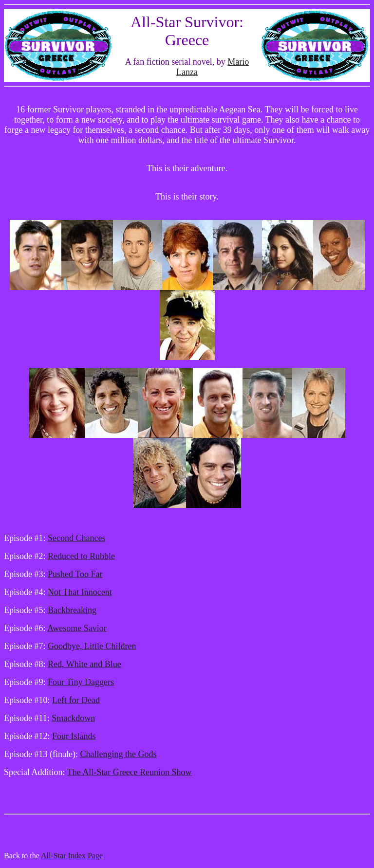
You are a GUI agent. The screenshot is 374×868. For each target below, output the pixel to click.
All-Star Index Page (72, 856)
